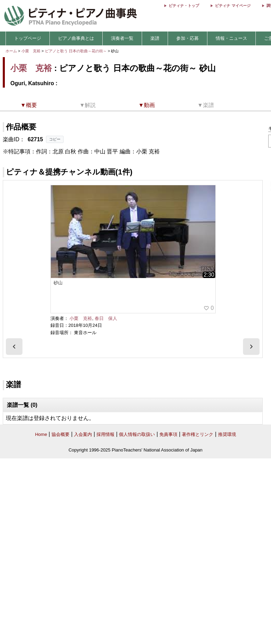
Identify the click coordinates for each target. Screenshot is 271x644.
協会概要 (60, 434)
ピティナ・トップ (184, 6)
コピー (55, 139)
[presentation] (14, 347)
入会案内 (83, 434)
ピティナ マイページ (233, 6)
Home (41, 434)
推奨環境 (227, 434)
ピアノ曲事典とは (76, 38)
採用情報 (105, 434)
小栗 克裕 (31, 51)
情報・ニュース (231, 38)
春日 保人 (106, 318)
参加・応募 (188, 38)
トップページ (28, 38)
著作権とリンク (198, 434)
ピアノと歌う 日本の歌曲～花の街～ (76, 51)
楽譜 (155, 38)
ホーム (11, 51)
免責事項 (168, 434)
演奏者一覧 (122, 38)
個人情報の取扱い (137, 434)
